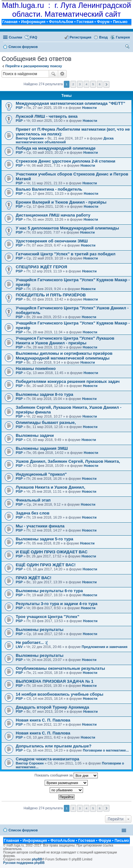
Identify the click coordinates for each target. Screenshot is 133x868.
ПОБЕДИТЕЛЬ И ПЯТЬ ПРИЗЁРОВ (51, 295)
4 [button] (86, 84)
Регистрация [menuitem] (81, 37)
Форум (103, 22)
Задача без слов (33, 513)
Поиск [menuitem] (128, 47)
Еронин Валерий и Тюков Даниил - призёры (61, 202)
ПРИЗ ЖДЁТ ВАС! (34, 578)
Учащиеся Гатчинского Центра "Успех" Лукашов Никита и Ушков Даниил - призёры (65, 341)
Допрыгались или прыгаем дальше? (54, 746)
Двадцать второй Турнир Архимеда (52, 707)
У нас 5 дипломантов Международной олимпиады (67, 228)
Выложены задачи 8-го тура (44, 394)
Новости (89, 108)
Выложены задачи (35, 435)
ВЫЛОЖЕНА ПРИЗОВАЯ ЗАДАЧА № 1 (55, 681)
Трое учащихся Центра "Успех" (47, 617)
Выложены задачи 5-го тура (44, 539)
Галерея (123, 37)
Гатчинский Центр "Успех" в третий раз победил (66, 254)
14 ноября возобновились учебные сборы (60, 694)
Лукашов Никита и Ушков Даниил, (50, 487)
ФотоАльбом (61, 22)
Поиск (53, 74)
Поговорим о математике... (106, 750)
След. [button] (106, 84)
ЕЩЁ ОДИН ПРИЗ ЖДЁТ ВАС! (46, 565)
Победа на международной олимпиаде (56, 148)
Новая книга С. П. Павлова (43, 720)
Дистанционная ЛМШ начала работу (53, 215)
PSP (19, 108)
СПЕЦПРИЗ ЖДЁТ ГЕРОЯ (41, 267)
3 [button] (80, 84)
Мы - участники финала (40, 526)
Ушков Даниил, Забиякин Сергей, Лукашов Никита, (68, 461)
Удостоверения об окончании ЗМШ (52, 241)
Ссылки (16, 37)
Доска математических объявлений (65, 140)
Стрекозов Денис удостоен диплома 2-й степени (66, 161)
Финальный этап (33, 500)
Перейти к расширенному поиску (34, 66)
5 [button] (93, 84)
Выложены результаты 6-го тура (49, 591)
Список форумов (23, 830)
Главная (10, 22)
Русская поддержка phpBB (24, 863)
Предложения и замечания (105, 647)
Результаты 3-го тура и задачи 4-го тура (57, 604)
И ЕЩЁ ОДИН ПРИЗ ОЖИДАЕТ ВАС (52, 552)
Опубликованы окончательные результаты (60, 668)
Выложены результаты (40, 630)
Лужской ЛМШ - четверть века (47, 116)
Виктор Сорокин (30, 138)
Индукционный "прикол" (41, 474)
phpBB (37, 859)
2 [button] (73, 84)
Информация (33, 22)
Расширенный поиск (62, 74)
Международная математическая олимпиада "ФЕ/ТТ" (70, 103)
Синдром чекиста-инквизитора (47, 759)
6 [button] (100, 84)
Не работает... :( (32, 642)
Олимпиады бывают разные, (46, 422)
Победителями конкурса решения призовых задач (68, 381)
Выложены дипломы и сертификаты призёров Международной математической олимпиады (64, 356)
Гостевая (85, 22)
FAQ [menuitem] (34, 37)
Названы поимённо (36, 369)
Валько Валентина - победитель (49, 189)
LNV (19, 647)
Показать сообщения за (66, 776)
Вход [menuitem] (103, 37)
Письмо (120, 22)
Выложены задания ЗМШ (42, 448)
